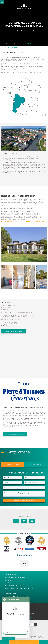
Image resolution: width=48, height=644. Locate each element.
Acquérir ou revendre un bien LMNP (24, 642)
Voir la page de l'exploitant (15, 434)
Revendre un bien (13, 464)
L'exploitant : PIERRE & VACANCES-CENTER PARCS (23, 408)
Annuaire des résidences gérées (18, 44)
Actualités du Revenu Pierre (13, 586)
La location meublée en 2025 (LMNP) (15, 577)
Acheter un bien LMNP (11, 583)
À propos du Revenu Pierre (13, 575)
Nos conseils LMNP (10, 594)
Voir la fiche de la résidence (14, 331)
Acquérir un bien (35, 464)
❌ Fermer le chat (8, 638)
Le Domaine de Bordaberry (36, 44)
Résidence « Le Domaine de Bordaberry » (19, 196)
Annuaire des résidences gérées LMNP (16, 591)
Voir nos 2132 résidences (10, 48)
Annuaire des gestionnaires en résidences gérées (20, 588)
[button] (20, 568)
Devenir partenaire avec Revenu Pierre (17, 597)
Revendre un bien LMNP (12, 580)
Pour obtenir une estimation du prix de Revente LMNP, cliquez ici (22, 221)
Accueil (4, 44)
